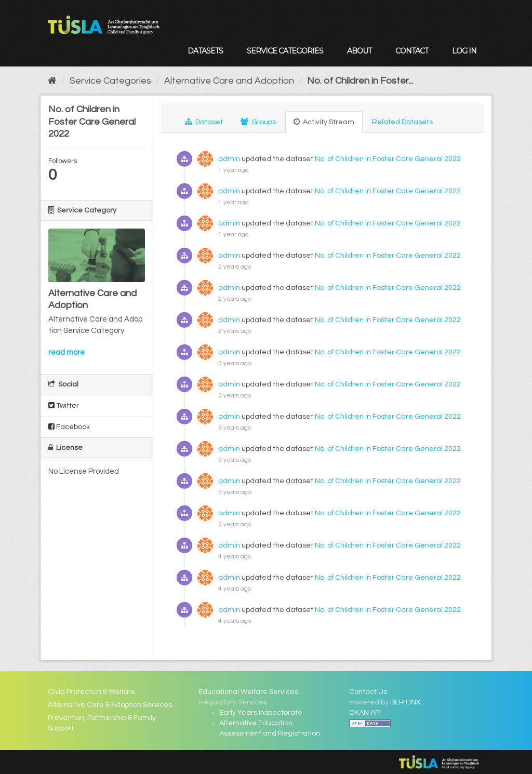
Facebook (69, 427)
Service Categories (285, 51)
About (359, 51)
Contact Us (368, 692)
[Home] (52, 81)
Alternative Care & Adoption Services (110, 705)
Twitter (64, 405)
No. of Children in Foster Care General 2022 (388, 159)
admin (229, 159)
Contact (412, 51)
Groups (258, 122)
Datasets (205, 51)
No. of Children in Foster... (360, 81)
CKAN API (365, 713)
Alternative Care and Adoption (229, 81)
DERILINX (405, 702)
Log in (464, 51)
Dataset (204, 122)
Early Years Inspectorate (261, 713)
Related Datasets (402, 122)
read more (66, 352)
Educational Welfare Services (248, 692)
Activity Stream (324, 122)
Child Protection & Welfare (92, 692)
